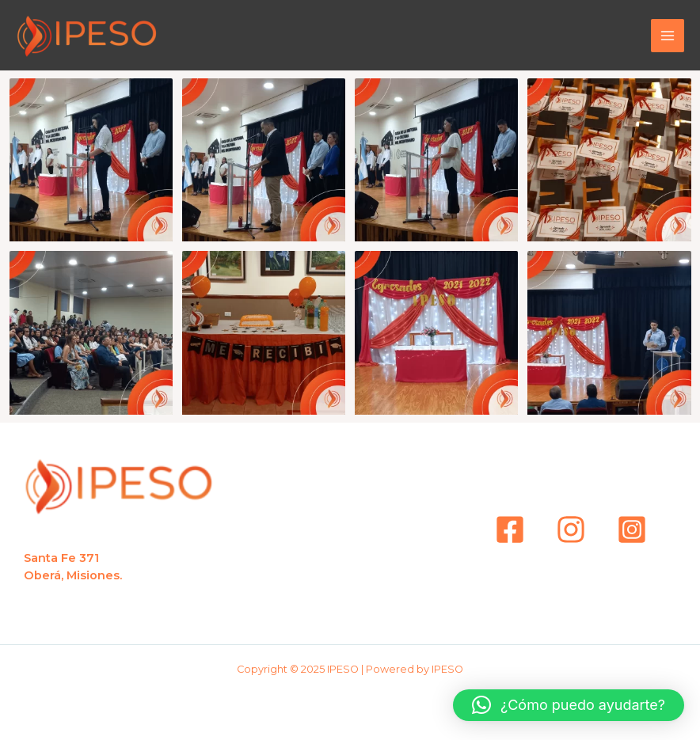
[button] (569, 705)
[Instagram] (632, 529)
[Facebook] (510, 529)
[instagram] (571, 529)
